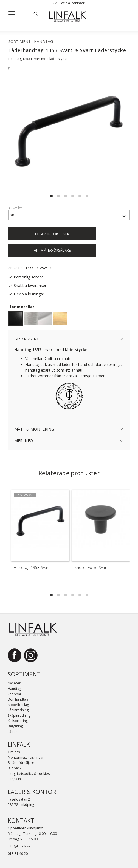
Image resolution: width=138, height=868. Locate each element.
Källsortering (18, 721)
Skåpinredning (19, 715)
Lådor (12, 732)
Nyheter (14, 683)
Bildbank (15, 768)
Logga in (14, 779)
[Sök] (36, 14)
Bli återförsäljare (21, 763)
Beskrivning (27, 339)
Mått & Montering (34, 429)
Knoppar (15, 694)
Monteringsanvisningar (26, 757)
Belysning (15, 726)
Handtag (14, 689)
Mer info (24, 441)
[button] (14, 15)
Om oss (14, 752)
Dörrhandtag (18, 699)
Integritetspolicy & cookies (29, 774)
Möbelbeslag (18, 705)
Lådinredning (18, 710)
